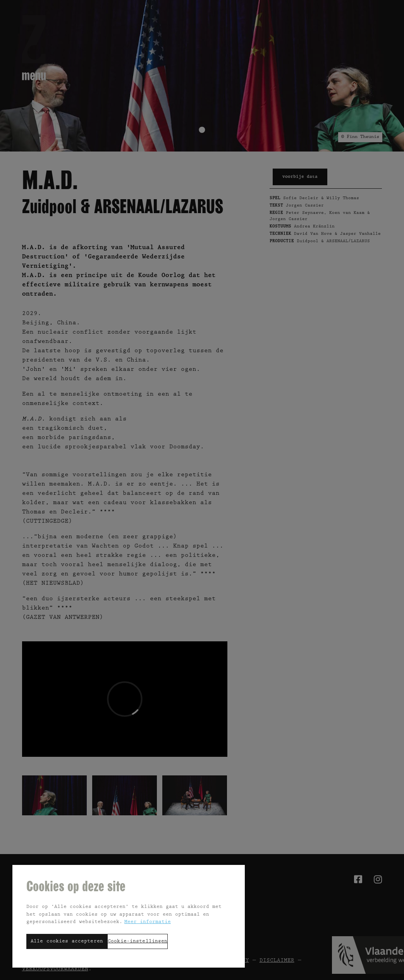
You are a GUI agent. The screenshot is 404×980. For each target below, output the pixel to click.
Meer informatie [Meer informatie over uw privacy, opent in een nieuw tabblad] (148, 922)
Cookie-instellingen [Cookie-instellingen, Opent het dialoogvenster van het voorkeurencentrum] (138, 941)
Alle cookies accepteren (67, 941)
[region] (129, 916)
